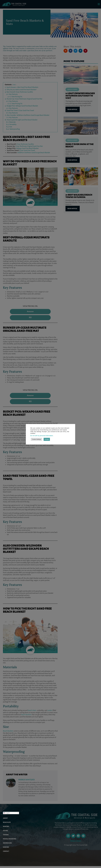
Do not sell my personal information (42, 436)
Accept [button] (47, 439)
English (7, 815)
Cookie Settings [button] (36, 439)
